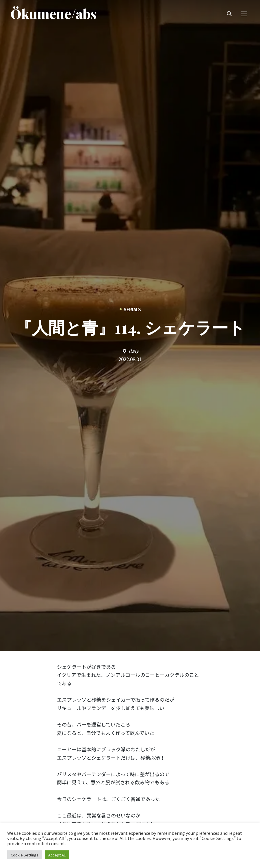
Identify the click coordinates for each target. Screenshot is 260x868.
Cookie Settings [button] (25, 855)
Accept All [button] (57, 855)
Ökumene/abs (54, 14)
